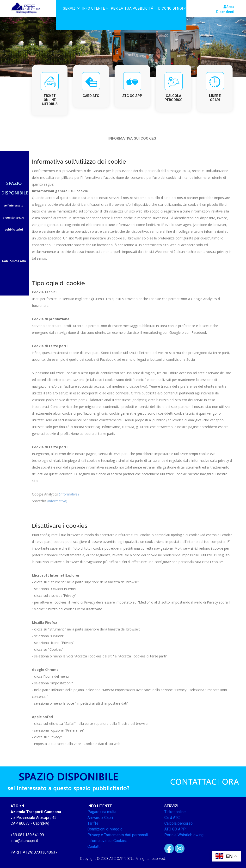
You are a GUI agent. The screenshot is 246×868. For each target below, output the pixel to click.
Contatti (94, 846)
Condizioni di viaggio (105, 829)
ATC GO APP (175, 829)
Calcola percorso (178, 823)
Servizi (70, 8)
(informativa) (69, 494)
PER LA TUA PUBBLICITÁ (132, 8)
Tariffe (93, 823)
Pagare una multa (102, 812)
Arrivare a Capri (100, 818)
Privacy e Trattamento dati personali (118, 835)
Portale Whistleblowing (184, 835)
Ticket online (175, 812)
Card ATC (172, 818)
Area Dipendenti (225, 9)
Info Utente (94, 8)
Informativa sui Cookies (107, 841)
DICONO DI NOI (171, 8)
